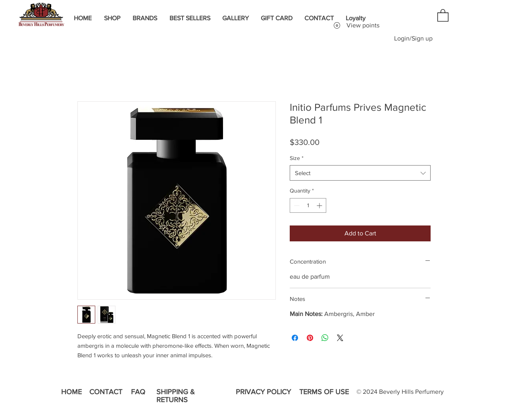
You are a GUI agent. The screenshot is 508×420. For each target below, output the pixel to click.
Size (297, 158)
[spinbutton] (308, 205)
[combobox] (360, 173)
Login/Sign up (413, 38)
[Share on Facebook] (295, 338)
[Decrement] (296, 205)
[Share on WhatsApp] (325, 338)
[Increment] (320, 205)
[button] (443, 15)
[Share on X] (340, 338)
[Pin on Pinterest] (310, 338)
